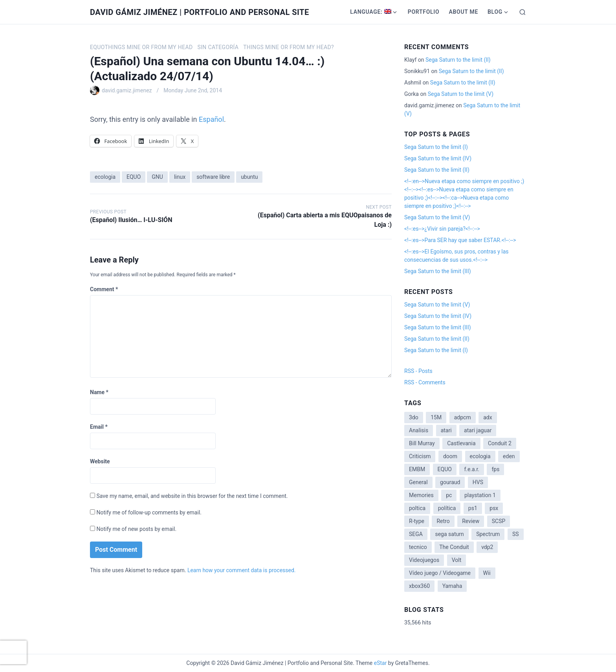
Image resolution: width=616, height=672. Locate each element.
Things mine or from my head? (289, 47)
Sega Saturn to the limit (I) (436, 147)
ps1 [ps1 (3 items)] (473, 508)
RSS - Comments (425, 382)
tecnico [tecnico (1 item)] (418, 547)
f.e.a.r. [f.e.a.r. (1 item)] (472, 469)
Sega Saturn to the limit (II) (458, 60)
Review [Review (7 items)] (471, 521)
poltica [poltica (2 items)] (417, 508)
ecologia (105, 177)
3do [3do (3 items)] (414, 417)
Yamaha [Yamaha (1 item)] (452, 586)
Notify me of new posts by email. (136, 529)
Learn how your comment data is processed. (242, 570)
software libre (213, 177)
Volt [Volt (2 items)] (457, 560)
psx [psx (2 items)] (494, 508)
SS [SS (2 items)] (516, 534)
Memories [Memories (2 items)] (421, 495)
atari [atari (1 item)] (446, 430)
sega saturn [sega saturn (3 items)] (449, 534)
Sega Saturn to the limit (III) (438, 271)
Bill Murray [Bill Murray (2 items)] (422, 443)
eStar (380, 663)
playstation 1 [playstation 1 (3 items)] (480, 495)
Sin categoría (218, 47)
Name (99, 392)
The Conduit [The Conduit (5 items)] (454, 547)
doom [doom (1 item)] (450, 456)
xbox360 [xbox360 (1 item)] (419, 586)
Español (211, 119)
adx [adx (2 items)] (488, 417)
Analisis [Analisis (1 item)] (419, 430)
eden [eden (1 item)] (509, 456)
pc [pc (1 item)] (449, 495)
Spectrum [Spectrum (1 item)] (488, 534)
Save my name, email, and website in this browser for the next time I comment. (192, 496)
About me (463, 12)
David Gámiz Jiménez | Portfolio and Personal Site (200, 12)
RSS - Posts (418, 371)
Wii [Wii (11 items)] (487, 573)
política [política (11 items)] (447, 508)
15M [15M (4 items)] (436, 417)
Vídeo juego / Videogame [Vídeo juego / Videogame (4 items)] (440, 573)
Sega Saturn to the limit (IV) (438, 158)
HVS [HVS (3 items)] (478, 482)
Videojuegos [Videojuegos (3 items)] (424, 560)
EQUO (134, 177)
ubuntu (249, 177)
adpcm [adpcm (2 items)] (463, 417)
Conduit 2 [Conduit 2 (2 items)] (500, 443)
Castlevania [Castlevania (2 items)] (461, 443)
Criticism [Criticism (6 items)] (420, 456)
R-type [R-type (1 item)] (417, 521)
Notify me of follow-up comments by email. (149, 512)
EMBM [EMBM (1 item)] (417, 469)
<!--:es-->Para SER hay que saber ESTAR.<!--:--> (460, 240)
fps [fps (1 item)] (495, 469)
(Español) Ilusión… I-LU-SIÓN (131, 220)
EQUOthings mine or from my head (141, 47)
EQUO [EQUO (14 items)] (445, 469)
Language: (371, 12)
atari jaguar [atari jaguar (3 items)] (478, 430)
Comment (104, 289)
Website (100, 461)
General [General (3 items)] (418, 482)
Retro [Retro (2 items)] (443, 521)
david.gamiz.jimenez (127, 90)
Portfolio (424, 12)
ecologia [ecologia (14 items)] (480, 456)
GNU (157, 177)
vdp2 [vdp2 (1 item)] (487, 547)
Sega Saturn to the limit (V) (461, 94)
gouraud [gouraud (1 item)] (450, 482)
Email (99, 427)
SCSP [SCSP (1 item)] (499, 521)
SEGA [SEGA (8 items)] (416, 534)
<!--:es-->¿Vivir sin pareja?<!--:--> (442, 229)
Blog (495, 12)
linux (180, 177)
